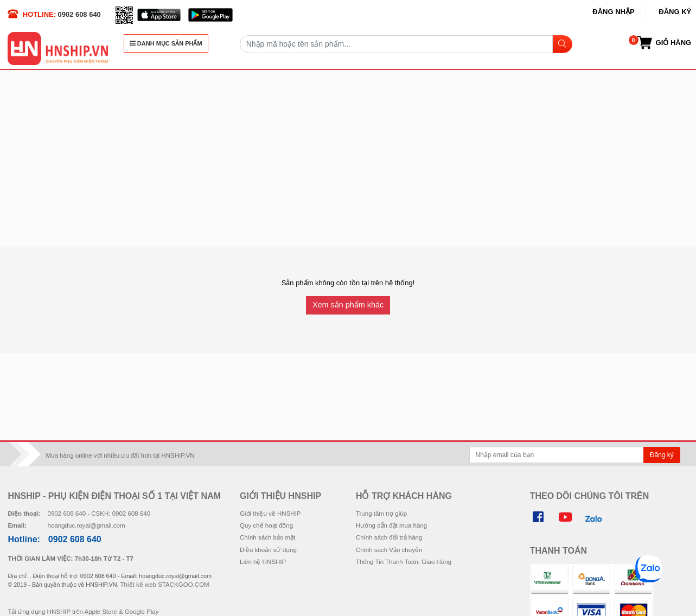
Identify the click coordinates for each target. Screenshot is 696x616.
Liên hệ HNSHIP (263, 562)
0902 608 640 (79, 14)
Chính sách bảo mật (267, 537)
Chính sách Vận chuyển (389, 550)
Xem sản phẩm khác (348, 305)
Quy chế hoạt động (266, 525)
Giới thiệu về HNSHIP (270, 514)
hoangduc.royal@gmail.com (87, 525)
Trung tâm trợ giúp (381, 514)
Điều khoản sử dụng (268, 550)
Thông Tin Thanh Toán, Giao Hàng (404, 562)
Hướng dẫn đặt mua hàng (391, 525)
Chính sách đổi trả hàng (389, 537)
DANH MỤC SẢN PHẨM (166, 43)
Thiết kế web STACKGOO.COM (165, 585)
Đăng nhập (613, 12)
